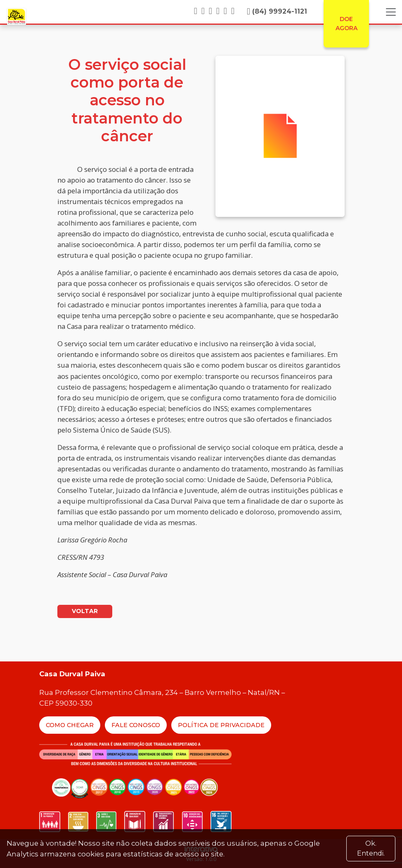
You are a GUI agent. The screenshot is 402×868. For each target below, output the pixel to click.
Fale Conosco (136, 725)
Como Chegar (70, 725)
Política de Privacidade (221, 725)
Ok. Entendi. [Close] (371, 848)
